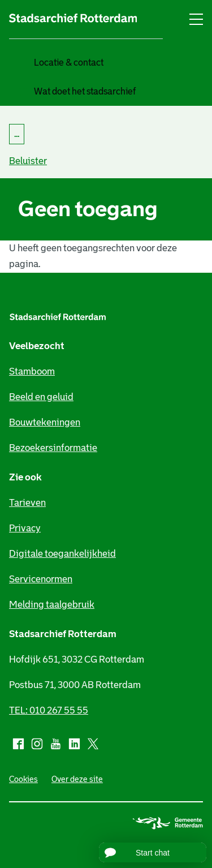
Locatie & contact (69, 63)
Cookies (23, 779)
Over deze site (77, 779)
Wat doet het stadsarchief (85, 91)
